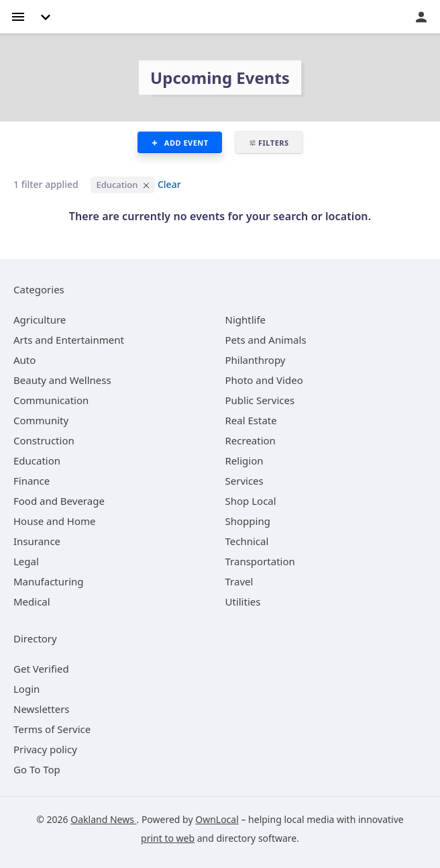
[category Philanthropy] (256, 360)
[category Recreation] (251, 440)
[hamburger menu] (18, 16)
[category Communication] (51, 400)
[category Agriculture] (40, 320)
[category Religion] (244, 461)
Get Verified (41, 669)
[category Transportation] (260, 561)
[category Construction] (44, 440)
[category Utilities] (243, 601)
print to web (168, 838)
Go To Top (37, 769)
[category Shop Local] (251, 501)
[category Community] (41, 420)
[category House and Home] (55, 521)
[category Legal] (26, 561)
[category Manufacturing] (49, 581)
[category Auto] (24, 360)
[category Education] (37, 461)
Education (117, 185)
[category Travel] (239, 581)
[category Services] (244, 481)
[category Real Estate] (251, 420)
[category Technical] (247, 541)
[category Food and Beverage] (59, 501)
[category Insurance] (37, 541)
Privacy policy (45, 749)
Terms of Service (52, 729)
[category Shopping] (248, 521)
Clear (169, 184)
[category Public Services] (260, 400)
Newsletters (42, 709)
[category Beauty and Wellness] (62, 380)
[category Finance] (32, 481)
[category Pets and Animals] (266, 340)
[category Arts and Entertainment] (69, 340)
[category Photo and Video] (264, 380)
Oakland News (103, 819)
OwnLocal (217, 819)
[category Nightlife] (246, 320)
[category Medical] (32, 601)
